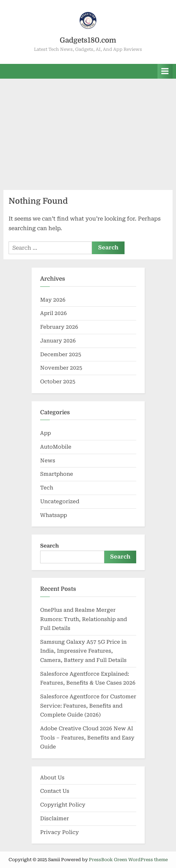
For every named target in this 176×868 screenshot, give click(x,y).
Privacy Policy (60, 832)
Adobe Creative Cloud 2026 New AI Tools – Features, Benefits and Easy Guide (87, 738)
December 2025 (61, 354)
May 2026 (53, 300)
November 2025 (61, 368)
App (45, 433)
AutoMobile (56, 447)
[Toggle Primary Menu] (165, 71)
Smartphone (57, 474)
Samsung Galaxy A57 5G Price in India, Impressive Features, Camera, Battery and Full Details (83, 651)
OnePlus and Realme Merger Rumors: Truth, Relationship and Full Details (84, 619)
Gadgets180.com (88, 40)
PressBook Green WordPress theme (128, 860)
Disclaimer (55, 819)
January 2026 (58, 341)
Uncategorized (60, 501)
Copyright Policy (63, 805)
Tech (47, 488)
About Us (52, 778)
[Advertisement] (88, 130)
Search (50, 546)
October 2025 (58, 382)
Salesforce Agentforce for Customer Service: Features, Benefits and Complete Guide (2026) (88, 706)
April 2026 (54, 313)
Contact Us (55, 791)
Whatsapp (54, 515)
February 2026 (59, 327)
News (48, 461)
